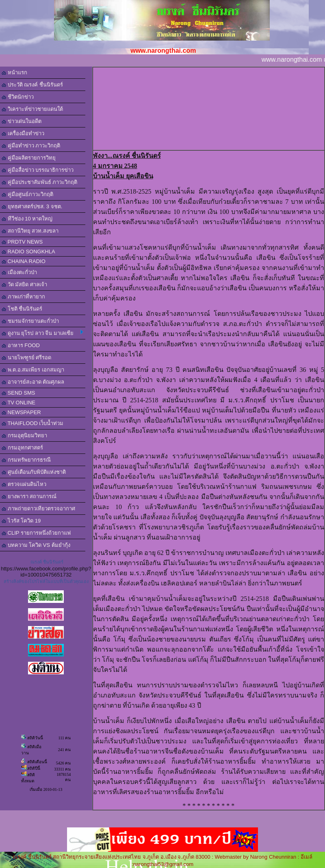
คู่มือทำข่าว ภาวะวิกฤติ (31, 146)
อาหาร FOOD (21, 345)
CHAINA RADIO (24, 261)
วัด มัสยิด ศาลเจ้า (24, 284)
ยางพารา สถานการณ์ (29, 496)
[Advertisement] (210, 108)
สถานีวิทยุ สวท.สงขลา (30, 231)
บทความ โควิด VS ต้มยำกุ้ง (36, 545)
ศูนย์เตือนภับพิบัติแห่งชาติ (34, 472)
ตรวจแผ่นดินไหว (24, 484)
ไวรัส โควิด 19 (21, 521)
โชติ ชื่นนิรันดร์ (22, 309)
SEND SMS (18, 393)
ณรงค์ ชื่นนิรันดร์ (47, 562)
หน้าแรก (14, 72)
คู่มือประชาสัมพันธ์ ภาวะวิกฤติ (39, 182)
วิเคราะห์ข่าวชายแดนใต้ (32, 109)
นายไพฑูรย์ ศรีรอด (26, 357)
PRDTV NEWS (22, 242)
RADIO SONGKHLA (28, 252)
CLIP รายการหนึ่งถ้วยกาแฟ (36, 533)
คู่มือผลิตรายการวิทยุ (29, 158)
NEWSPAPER (21, 412)
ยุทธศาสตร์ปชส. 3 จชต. (32, 206)
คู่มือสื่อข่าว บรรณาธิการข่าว (38, 170)
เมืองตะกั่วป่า (19, 272)
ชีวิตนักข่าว (18, 97)
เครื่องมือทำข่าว (23, 133)
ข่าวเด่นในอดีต (22, 121)
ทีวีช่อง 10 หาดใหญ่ (27, 219)
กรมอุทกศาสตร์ (22, 448)
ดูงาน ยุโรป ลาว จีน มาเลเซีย (42, 333)
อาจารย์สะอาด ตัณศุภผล (33, 382)
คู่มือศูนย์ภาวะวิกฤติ (27, 194)
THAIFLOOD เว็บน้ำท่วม (32, 423)
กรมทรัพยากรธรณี (26, 460)
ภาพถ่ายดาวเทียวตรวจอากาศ (38, 508)
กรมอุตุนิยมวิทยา (24, 435)
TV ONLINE (18, 403)
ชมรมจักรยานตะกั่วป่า (30, 321)
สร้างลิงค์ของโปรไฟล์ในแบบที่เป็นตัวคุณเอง (46, 581)
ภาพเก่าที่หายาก (23, 297)
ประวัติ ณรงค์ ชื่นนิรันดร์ (32, 85)
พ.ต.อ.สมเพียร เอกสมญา (33, 370)
